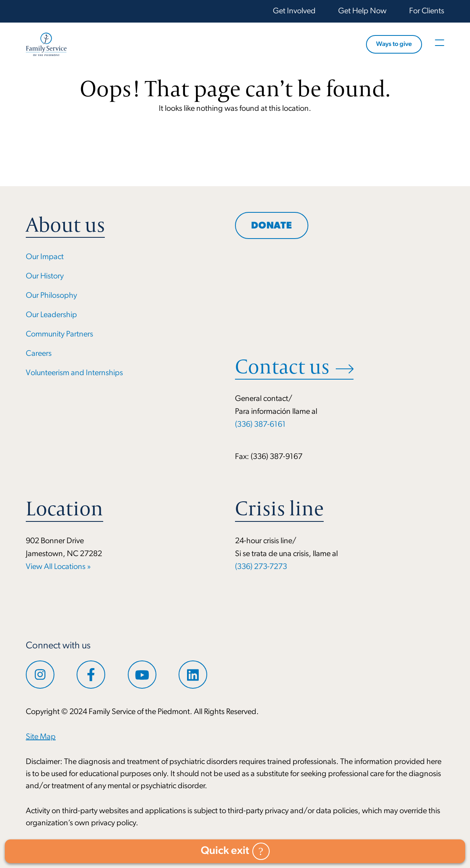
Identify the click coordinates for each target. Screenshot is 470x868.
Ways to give (394, 44)
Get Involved (294, 11)
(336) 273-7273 (261, 567)
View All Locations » (58, 567)
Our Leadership (51, 315)
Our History (45, 276)
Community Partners (59, 334)
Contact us (282, 367)
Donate (272, 226)
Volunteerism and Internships (74, 373)
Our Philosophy (51, 296)
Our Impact (45, 257)
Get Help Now (362, 11)
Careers (39, 354)
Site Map (41, 737)
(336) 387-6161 (260, 425)
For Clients (427, 11)
